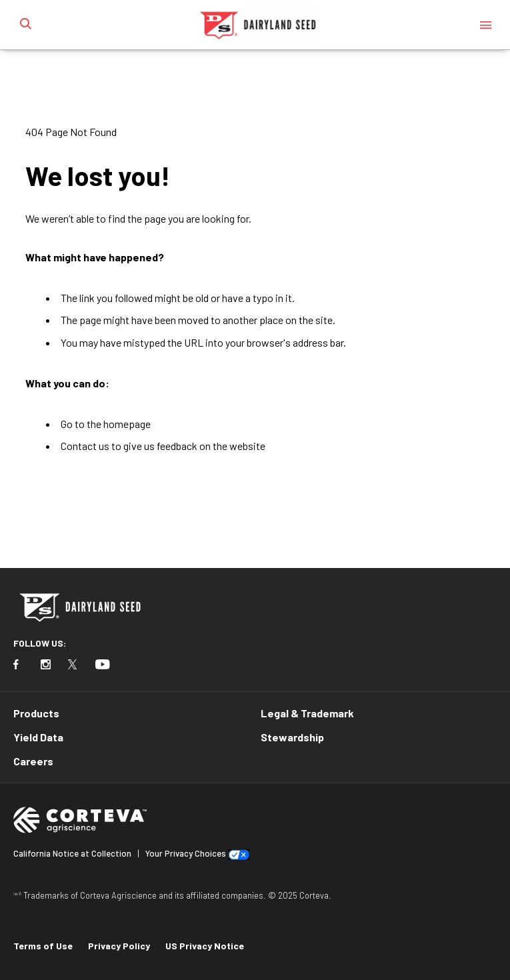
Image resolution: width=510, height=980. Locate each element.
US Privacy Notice (205, 946)
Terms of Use (43, 946)
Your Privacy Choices (186, 853)
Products (36, 713)
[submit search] (25, 25)
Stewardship (292, 737)
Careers (33, 761)
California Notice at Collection (72, 853)
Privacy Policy (119, 946)
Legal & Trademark (307, 713)
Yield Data (38, 737)
